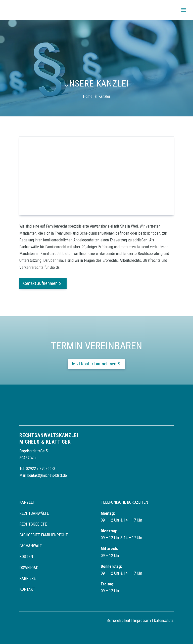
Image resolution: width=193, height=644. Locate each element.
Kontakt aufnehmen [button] (40, 283)
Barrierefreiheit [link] (118, 620)
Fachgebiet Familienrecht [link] (44, 535)
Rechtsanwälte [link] (34, 513)
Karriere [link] (28, 578)
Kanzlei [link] (27, 502)
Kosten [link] (26, 557)
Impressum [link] (142, 620)
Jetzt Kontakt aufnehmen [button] (93, 364)
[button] (184, 10)
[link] (17, 10)
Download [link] (29, 568)
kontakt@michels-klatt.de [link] (47, 475)
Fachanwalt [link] (31, 546)
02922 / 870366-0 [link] (40, 469)
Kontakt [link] (27, 589)
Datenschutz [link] (164, 620)
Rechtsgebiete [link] (33, 524)
